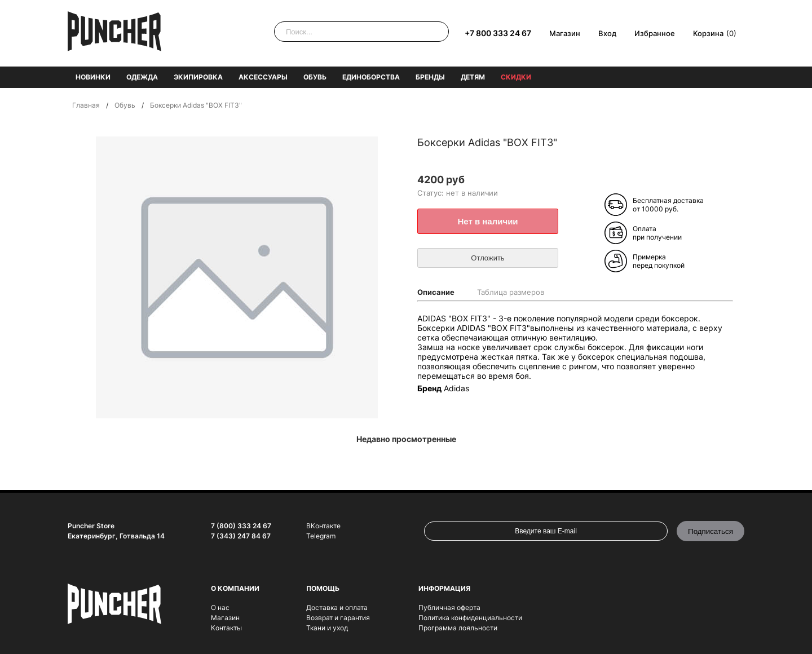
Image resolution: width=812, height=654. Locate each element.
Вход (607, 33)
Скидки (516, 77)
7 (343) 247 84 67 (241, 536)
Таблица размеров (511, 292)
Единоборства (371, 77)
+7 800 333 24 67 (498, 33)
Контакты (226, 628)
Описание (436, 292)
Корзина (708, 33)
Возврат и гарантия (338, 618)
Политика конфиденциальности (470, 618)
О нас (220, 607)
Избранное (655, 33)
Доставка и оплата (337, 607)
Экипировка (198, 77)
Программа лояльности (458, 628)
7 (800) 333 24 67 (241, 526)
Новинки (93, 77)
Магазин (565, 33)
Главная (86, 105)
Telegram (321, 536)
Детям (473, 77)
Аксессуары (263, 77)
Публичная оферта (449, 607)
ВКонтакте (323, 526)
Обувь (315, 77)
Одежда (142, 77)
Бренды (430, 77)
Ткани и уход (327, 628)
